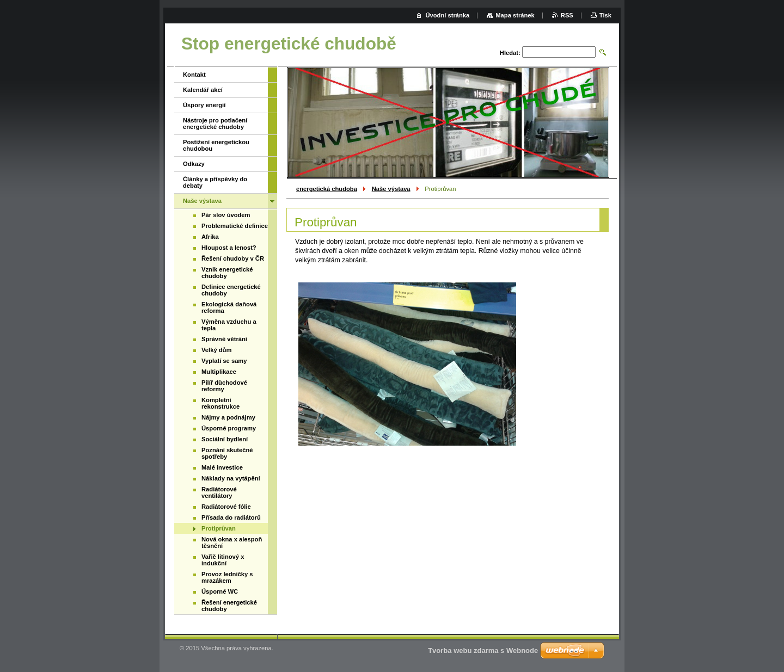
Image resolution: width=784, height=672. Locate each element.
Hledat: (510, 53)
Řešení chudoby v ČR (233, 258)
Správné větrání (224, 339)
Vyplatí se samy (224, 361)
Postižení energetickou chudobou (216, 145)
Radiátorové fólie (226, 507)
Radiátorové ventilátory (219, 492)
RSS (567, 15)
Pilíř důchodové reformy (224, 386)
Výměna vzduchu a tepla (229, 325)
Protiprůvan (219, 528)
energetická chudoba (327, 189)
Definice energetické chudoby (231, 290)
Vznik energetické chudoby (227, 273)
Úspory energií (204, 105)
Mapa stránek (515, 15)
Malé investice (222, 467)
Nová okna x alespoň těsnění (232, 542)
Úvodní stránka (447, 15)
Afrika (210, 237)
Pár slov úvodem (226, 215)
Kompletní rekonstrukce (220, 403)
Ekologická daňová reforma (229, 307)
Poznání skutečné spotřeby (227, 453)
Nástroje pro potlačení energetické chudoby (215, 124)
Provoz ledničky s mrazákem (227, 577)
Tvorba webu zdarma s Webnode (483, 651)
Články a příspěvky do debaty (215, 182)
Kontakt (194, 75)
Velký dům (216, 350)
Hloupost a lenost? (229, 248)
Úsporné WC (220, 591)
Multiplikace (219, 372)
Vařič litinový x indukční (223, 560)
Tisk (605, 15)
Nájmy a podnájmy (228, 417)
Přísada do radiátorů (231, 517)
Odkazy (194, 164)
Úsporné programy (229, 428)
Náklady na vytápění (231, 478)
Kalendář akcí (203, 90)
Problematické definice (235, 226)
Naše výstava (391, 189)
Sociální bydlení (225, 439)
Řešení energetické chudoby (229, 606)
